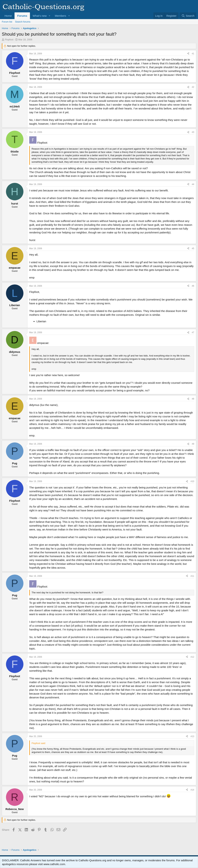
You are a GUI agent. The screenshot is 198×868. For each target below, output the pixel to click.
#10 (192, 481)
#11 (192, 576)
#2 (193, 87)
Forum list (7, 22)
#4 (193, 184)
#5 (193, 248)
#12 (192, 657)
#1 (193, 54)
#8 (193, 399)
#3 (193, 132)
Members (61, 16)
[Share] (188, 54)
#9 (193, 444)
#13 (192, 736)
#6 (193, 286)
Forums (22, 16)
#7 (193, 332)
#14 (192, 790)
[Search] (188, 16)
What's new (40, 16)
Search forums (23, 22)
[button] (50, 16)
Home (8, 16)
